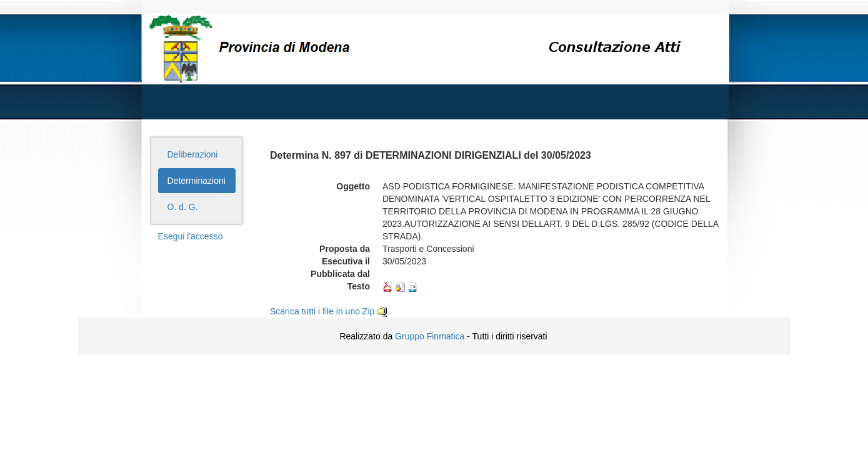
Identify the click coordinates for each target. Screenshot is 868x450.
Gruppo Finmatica (430, 336)
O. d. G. (183, 207)
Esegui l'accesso (191, 236)
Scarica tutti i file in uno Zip (328, 311)
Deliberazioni (193, 154)
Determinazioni (197, 181)
